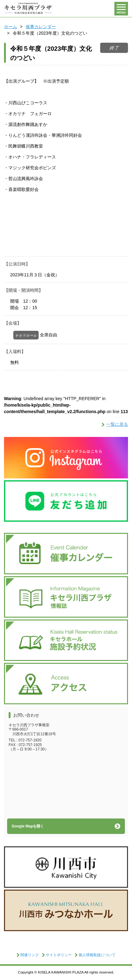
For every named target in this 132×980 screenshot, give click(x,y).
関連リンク (30, 955)
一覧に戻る (117, 424)
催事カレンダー (41, 27)
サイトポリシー (59, 955)
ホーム (11, 27)
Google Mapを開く (28, 826)
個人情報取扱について (97, 955)
